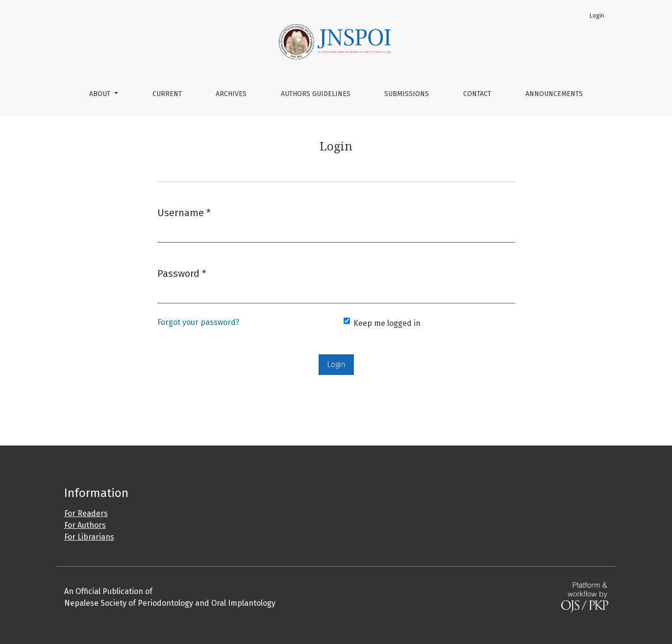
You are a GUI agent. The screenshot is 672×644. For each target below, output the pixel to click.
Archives (231, 94)
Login (597, 16)
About (101, 94)
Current (167, 94)
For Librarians (89, 537)
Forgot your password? (198, 322)
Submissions (407, 94)
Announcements (554, 94)
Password (182, 273)
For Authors (85, 525)
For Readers (86, 513)
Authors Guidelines (316, 94)
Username (184, 212)
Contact (477, 94)
